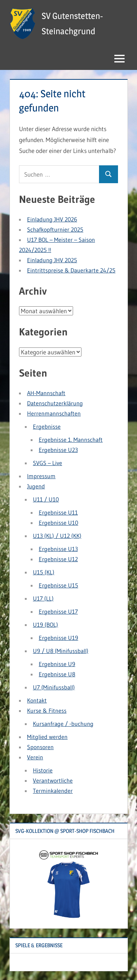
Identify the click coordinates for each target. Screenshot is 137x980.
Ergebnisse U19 (58, 638)
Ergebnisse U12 (58, 559)
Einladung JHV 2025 (52, 260)
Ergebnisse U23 (58, 450)
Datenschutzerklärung (55, 403)
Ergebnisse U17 (58, 611)
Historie (43, 770)
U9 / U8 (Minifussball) (61, 651)
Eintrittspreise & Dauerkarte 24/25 (71, 270)
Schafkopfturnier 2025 (55, 229)
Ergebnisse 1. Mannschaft (71, 440)
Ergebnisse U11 (58, 512)
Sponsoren (40, 747)
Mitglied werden (47, 737)
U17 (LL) (43, 598)
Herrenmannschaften (54, 413)
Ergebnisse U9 (57, 664)
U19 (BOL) (45, 625)
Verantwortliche (53, 780)
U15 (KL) (44, 572)
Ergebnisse (47, 426)
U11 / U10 (46, 499)
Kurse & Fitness (47, 711)
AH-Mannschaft (46, 393)
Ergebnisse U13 (58, 549)
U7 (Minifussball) (54, 687)
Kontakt (37, 700)
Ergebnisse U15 (58, 585)
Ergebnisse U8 (57, 674)
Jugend (36, 486)
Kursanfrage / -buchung (63, 724)
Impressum (41, 476)
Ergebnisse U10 (58, 523)
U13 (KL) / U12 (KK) (57, 536)
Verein (35, 757)
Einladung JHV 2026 (52, 219)
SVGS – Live (47, 463)
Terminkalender (53, 791)
